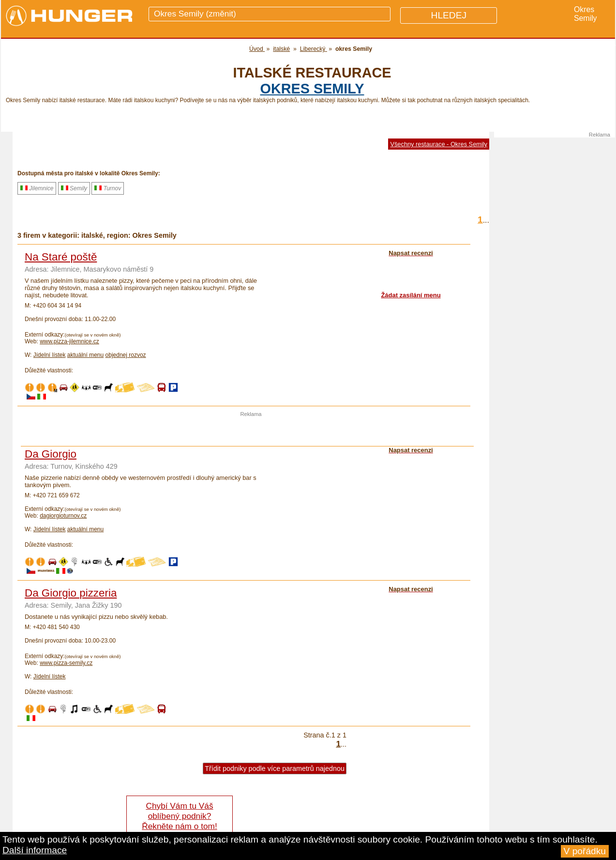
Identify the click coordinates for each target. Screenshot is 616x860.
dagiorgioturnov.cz (63, 516)
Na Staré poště (61, 257)
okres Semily (312, 89)
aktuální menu (85, 355)
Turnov (108, 188)
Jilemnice (37, 188)
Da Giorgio (51, 454)
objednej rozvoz (126, 355)
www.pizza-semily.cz (66, 663)
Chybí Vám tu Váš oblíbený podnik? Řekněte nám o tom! (179, 816)
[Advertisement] (251, 431)
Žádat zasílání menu (411, 295)
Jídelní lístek (50, 355)
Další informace (35, 850)
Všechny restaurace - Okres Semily (439, 144)
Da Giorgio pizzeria (71, 593)
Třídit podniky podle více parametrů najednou (275, 768)
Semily (74, 188)
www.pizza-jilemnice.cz (69, 341)
